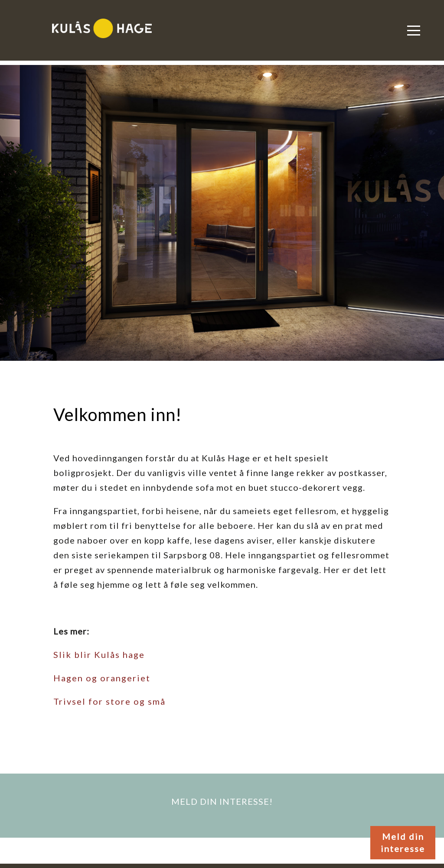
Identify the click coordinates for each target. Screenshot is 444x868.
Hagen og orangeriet (102, 678)
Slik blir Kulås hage (99, 654)
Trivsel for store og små (109, 701)
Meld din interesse (403, 843)
